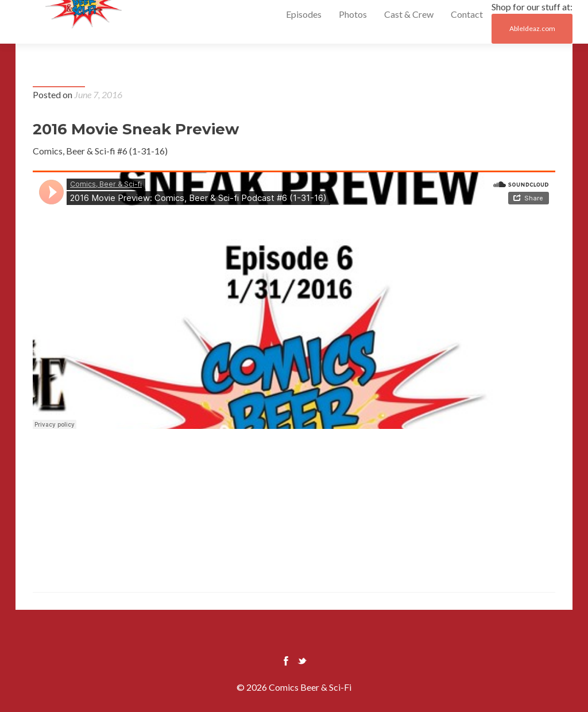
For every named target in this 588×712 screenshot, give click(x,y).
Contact (467, 14)
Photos (353, 14)
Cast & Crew (409, 14)
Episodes (304, 14)
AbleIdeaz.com (532, 28)
